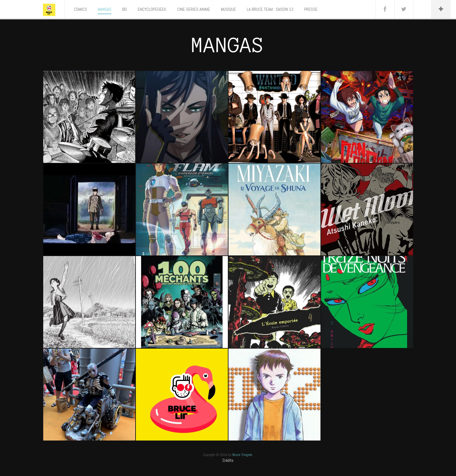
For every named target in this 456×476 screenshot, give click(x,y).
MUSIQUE (228, 9)
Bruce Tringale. (243, 455)
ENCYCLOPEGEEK (152, 9)
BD (125, 9)
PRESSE (311, 9)
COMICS (81, 9)
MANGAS (105, 9)
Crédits (228, 460)
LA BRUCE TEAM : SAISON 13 (270, 9)
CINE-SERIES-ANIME (194, 9)
